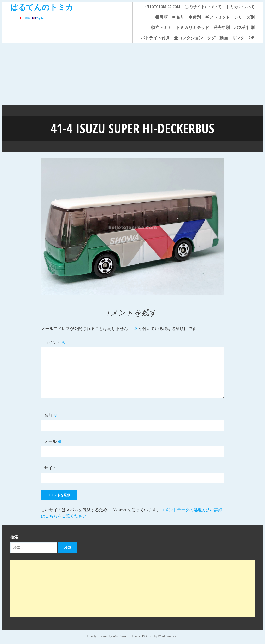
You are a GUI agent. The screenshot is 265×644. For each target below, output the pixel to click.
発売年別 (222, 27)
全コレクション (188, 38)
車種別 (195, 17)
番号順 (161, 17)
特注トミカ (161, 27)
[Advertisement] (132, 74)
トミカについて (240, 7)
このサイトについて (203, 7)
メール (53, 441)
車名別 (178, 17)
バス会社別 (244, 27)
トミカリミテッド (193, 27)
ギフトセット (217, 17)
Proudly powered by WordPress (106, 636)
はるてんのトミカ (42, 7)
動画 (224, 38)
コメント (55, 343)
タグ (211, 38)
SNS (252, 38)
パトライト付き (155, 38)
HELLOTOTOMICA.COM (162, 7)
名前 (51, 415)
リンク (238, 38)
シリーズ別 (244, 17)
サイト (50, 468)
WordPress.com (168, 636)
